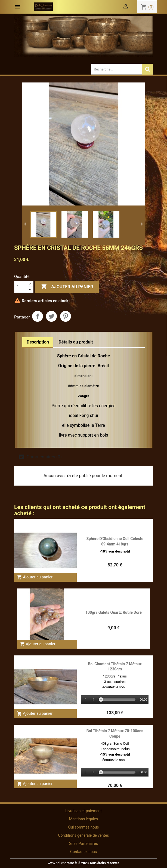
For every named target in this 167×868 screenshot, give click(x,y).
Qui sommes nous (84, 827)
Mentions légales (83, 819)
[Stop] (93, 700)
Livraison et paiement (83, 811)
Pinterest (66, 316)
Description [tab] (38, 342)
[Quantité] (21, 287)
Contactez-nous (83, 852)
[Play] (85, 700)
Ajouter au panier (67, 287)
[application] (115, 700)
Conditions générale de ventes (83, 835)
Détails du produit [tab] (76, 342)
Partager (38, 316)
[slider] (118, 700)
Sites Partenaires (83, 844)
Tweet (51, 316)
